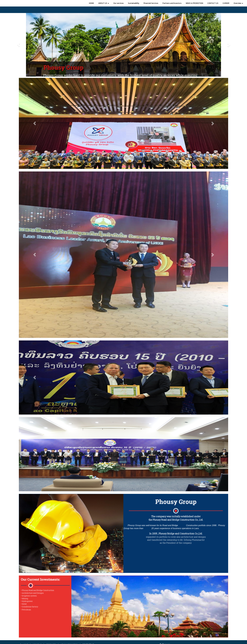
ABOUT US (104, 3)
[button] (19, 45)
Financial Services (151, 3)
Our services (118, 3)
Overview (238, 3)
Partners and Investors (172, 3)
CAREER (226, 3)
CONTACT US (213, 3)
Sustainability (134, 3)
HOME (91, 3)
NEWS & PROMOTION (194, 3)
